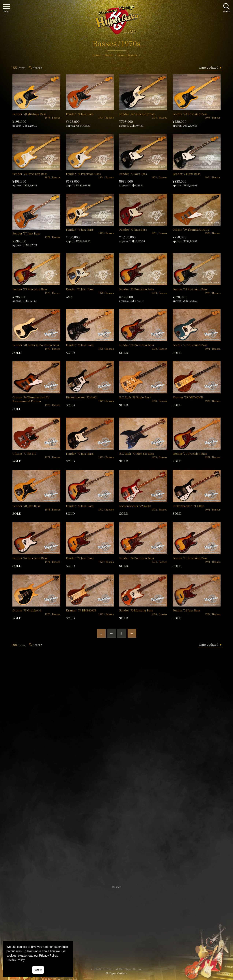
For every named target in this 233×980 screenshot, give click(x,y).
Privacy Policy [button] (16, 960)
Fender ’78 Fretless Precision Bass (36, 345)
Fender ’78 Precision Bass (190, 114)
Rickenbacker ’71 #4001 (189, 506)
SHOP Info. (116, 778)
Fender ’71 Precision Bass (190, 345)
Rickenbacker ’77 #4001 (82, 397)
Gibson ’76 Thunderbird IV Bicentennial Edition (31, 399)
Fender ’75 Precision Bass (190, 289)
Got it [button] (38, 970)
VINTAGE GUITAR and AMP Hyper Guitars (117, 969)
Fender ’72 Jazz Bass (80, 454)
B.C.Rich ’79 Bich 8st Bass (137, 454)
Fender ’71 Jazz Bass (133, 229)
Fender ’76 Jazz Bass (80, 345)
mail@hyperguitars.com (122, 767)
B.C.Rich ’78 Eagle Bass (135, 397)
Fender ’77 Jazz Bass (26, 233)
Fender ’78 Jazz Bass (26, 506)
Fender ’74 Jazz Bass (80, 114)
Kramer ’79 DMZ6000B (188, 397)
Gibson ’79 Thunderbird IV (191, 229)
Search (38, 68)
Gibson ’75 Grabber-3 (27, 610)
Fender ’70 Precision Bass (137, 345)
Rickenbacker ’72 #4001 (135, 506)
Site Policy (117, 948)
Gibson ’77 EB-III (24, 454)
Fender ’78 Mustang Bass (29, 114)
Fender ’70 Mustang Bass (136, 610)
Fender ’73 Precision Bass (30, 289)
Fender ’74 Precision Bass (30, 174)
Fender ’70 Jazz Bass (80, 289)
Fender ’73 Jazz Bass (133, 174)
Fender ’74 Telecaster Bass (137, 114)
